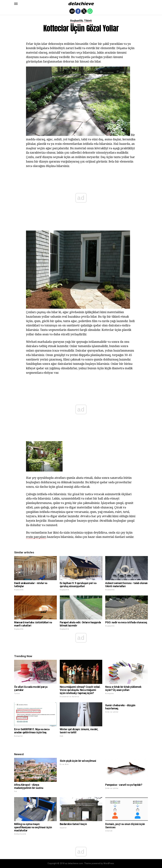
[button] (16, 4)
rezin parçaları (36, 537)
